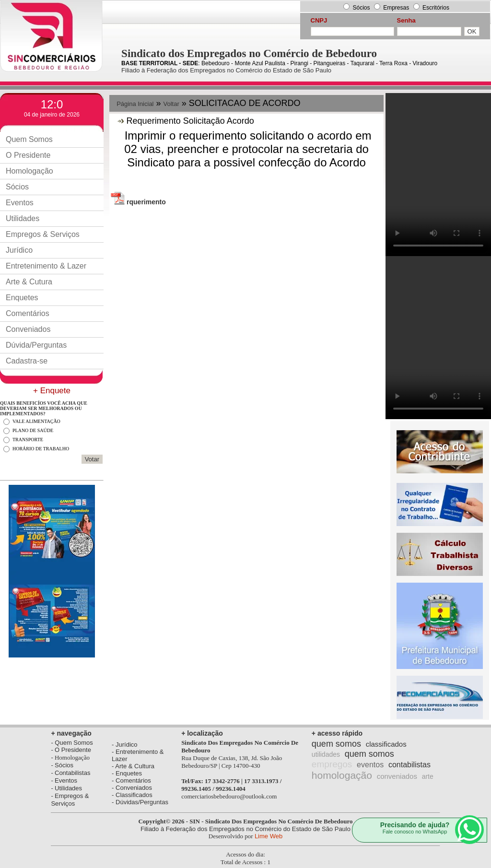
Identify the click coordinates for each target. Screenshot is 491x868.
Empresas (397, 8)
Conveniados (28, 329)
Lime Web (269, 836)
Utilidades (23, 218)
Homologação (29, 171)
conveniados (397, 776)
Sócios (361, 8)
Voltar (171, 104)
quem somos (336, 744)
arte (428, 776)
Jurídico (19, 250)
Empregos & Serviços (43, 234)
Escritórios (436, 8)
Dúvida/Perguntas (36, 345)
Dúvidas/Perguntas (142, 802)
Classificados (134, 795)
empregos (332, 764)
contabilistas (409, 765)
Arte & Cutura (29, 282)
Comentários (28, 313)
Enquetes (22, 298)
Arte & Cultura (135, 766)
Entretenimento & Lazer (46, 266)
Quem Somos (29, 139)
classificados (386, 744)
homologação (342, 775)
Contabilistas (72, 773)
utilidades (326, 754)
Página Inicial (135, 104)
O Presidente (28, 155)
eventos (370, 765)
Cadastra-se (27, 361)
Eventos (20, 203)
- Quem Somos (72, 743)
